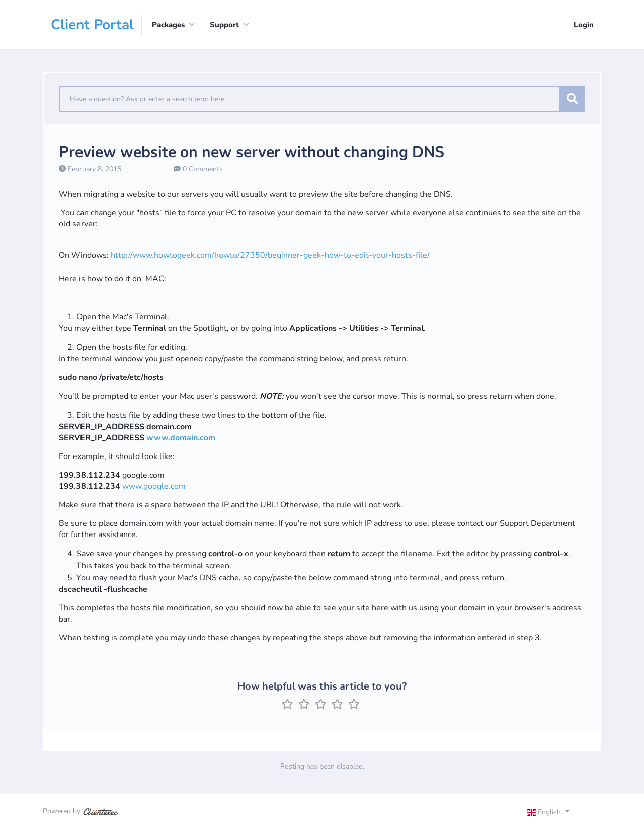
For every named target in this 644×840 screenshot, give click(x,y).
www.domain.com (181, 438)
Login (584, 25)
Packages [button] (168, 25)
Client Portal (92, 25)
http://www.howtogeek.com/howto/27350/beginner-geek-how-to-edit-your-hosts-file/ (270, 255)
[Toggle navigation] (557, 813)
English (545, 812)
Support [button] (224, 25)
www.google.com (154, 486)
